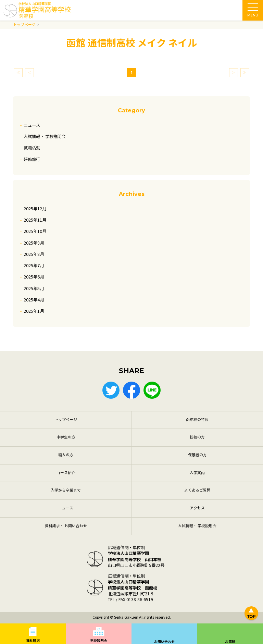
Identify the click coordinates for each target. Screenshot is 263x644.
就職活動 (32, 148)
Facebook (131, 390)
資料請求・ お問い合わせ (66, 526)
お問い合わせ (164, 642)
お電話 (230, 642)
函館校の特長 (197, 420)
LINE (152, 390)
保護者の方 (197, 455)
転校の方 (197, 437)
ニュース (32, 125)
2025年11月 (35, 220)
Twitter (111, 390)
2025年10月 (35, 231)
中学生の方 (66, 437)
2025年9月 (34, 243)
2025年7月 (34, 266)
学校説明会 (99, 641)
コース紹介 (66, 473)
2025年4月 (34, 300)
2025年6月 (34, 277)
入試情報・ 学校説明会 (45, 137)
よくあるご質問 (197, 490)
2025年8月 (34, 254)
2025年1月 (34, 311)
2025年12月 (35, 209)
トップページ (66, 420)
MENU (253, 12)
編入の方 (66, 455)
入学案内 (197, 473)
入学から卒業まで (66, 490)
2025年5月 (34, 289)
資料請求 (33, 641)
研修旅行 (32, 159)
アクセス (197, 508)
